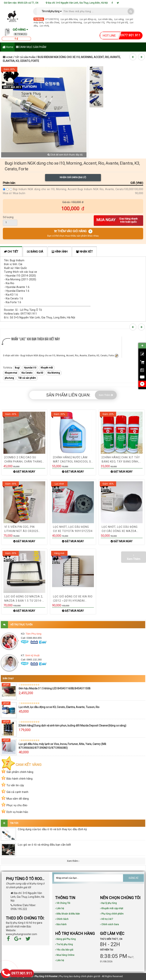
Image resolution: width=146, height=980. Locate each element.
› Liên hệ (60, 908)
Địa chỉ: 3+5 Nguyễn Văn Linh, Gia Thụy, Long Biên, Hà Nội (77, 3)
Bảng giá (35, 252)
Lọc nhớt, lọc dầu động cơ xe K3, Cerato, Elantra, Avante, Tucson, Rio (59, 707)
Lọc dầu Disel (52, 22)
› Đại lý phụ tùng (108, 903)
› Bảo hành (61, 924)
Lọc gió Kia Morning (71, 22)
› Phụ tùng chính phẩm (112, 914)
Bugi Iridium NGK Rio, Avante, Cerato (101, 189)
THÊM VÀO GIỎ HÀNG (73, 233)
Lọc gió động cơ (88, 19)
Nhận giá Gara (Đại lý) (73, 177)
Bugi (17, 368)
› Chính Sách (62, 919)
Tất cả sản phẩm (25, 57)
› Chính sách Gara (109, 924)
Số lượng (8, 217)
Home (8, 47)
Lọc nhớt (44, 26)
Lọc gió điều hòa (69, 19)
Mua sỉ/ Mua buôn (14, 193)
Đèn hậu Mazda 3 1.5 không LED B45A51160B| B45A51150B (55, 688)
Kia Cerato (27, 373)
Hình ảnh (60, 252)
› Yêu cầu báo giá (64, 950)
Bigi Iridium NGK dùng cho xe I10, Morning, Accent (45, 189)
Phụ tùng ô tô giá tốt (117, 22)
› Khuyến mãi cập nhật (112, 908)
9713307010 (52, 19)
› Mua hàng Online (65, 955)
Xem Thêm (106, 395)
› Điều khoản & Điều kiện (67, 914)
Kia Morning (54, 373)
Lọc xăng (119, 19)
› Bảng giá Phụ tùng (65, 939)
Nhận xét (84, 252)
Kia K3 (40, 373)
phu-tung (9, 378)
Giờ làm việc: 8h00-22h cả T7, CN (21, 3)
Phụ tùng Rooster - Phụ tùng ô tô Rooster (36, 976)
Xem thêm (73, 861)
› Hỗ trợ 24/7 (107, 919)
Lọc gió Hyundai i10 (94, 22)
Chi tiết (11, 252)
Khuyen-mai (11, 373)
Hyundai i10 (30, 368)
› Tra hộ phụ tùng (64, 944)
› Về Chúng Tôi (63, 903)
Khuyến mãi (47, 368)
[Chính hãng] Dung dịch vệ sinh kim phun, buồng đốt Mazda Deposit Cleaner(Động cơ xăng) (72, 726)
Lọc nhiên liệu (105, 19)
